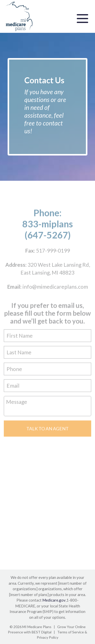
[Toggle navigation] (82, 18)
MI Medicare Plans (37, 627)
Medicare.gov (54, 600)
